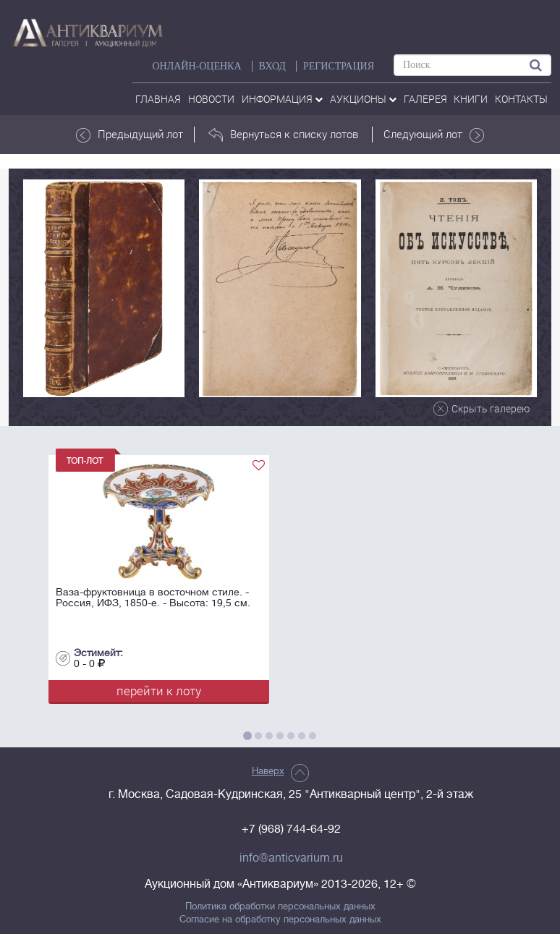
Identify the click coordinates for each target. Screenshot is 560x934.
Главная (158, 99)
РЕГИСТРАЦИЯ (339, 66)
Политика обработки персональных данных (280, 907)
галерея (425, 99)
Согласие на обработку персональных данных (280, 920)
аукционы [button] (363, 99)
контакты (521, 99)
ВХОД (272, 66)
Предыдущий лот (130, 135)
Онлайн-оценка (196, 66)
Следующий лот (434, 135)
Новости (211, 99)
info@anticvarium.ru (291, 858)
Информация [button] (282, 99)
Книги (471, 99)
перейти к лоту (159, 691)
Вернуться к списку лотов (283, 135)
